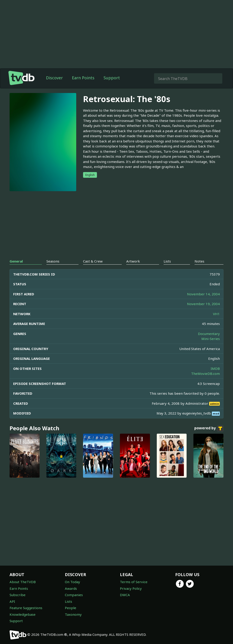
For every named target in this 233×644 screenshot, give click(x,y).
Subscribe (18, 595)
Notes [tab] (199, 261)
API (12, 601)
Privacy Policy (131, 588)
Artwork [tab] (133, 261)
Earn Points (83, 78)
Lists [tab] (167, 261)
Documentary (209, 334)
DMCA (125, 595)
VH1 (216, 314)
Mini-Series (211, 339)
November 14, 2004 (203, 294)
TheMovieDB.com (205, 374)
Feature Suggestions (26, 608)
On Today (72, 582)
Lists (68, 601)
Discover (54, 78)
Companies (74, 595)
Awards (71, 588)
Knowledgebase (23, 614)
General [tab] (16, 261)
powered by (209, 428)
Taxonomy (73, 614)
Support (112, 78)
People (71, 608)
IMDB (215, 368)
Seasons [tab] (53, 261)
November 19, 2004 (203, 304)
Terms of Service (134, 582)
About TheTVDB (23, 582)
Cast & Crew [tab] (93, 261)
